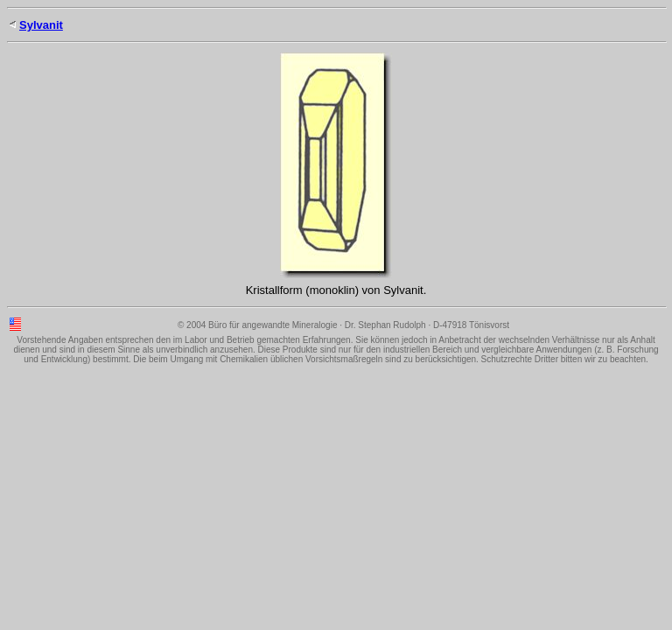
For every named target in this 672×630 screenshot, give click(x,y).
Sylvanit (41, 25)
